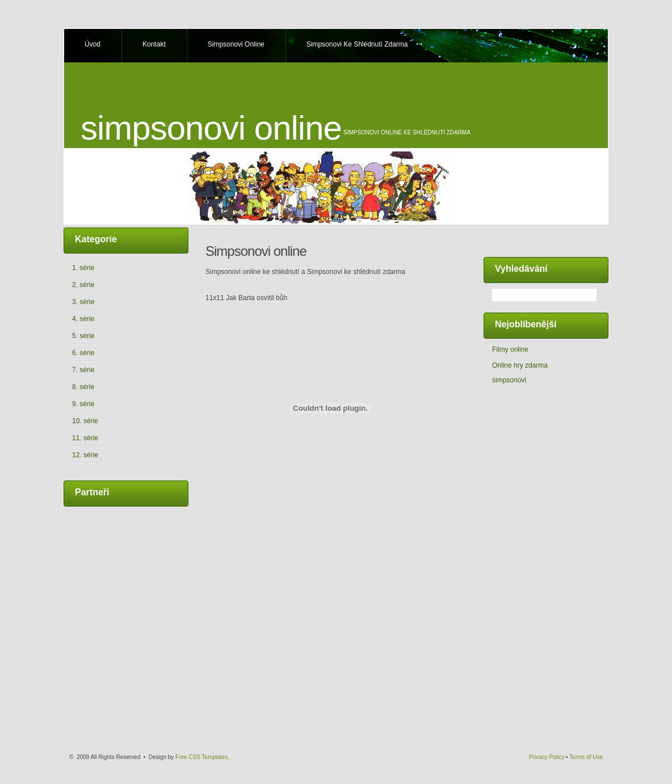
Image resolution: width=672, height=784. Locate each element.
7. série (83, 370)
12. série (85, 455)
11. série (85, 438)
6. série (83, 353)
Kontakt (154, 44)
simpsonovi (509, 380)
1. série (83, 268)
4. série (83, 319)
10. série (85, 421)
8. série (83, 387)
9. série (83, 404)
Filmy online (510, 349)
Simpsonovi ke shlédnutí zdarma (357, 44)
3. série (83, 302)
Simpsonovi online (236, 44)
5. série (83, 336)
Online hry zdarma (520, 365)
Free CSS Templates (201, 757)
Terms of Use (586, 757)
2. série (83, 285)
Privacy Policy (547, 757)
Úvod (93, 44)
